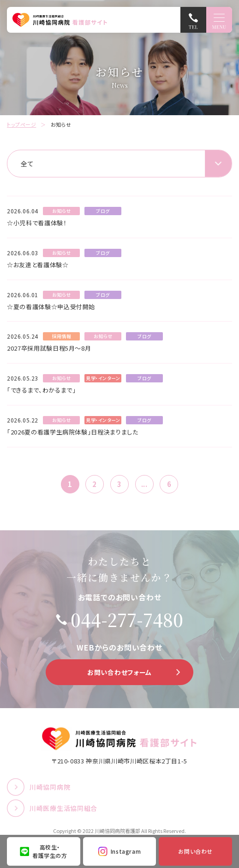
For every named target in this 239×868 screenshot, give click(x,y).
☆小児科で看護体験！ (37, 223)
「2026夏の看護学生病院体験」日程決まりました (73, 432)
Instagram (126, 851)
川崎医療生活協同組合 (63, 808)
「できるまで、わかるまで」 (41, 390)
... (144, 484)
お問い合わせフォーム (119, 672)
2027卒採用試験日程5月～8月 (49, 348)
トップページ (21, 124)
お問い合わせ (195, 851)
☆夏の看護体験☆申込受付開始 (51, 307)
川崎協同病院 (50, 787)
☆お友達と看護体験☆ (38, 265)
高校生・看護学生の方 (50, 851)
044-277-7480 (127, 620)
